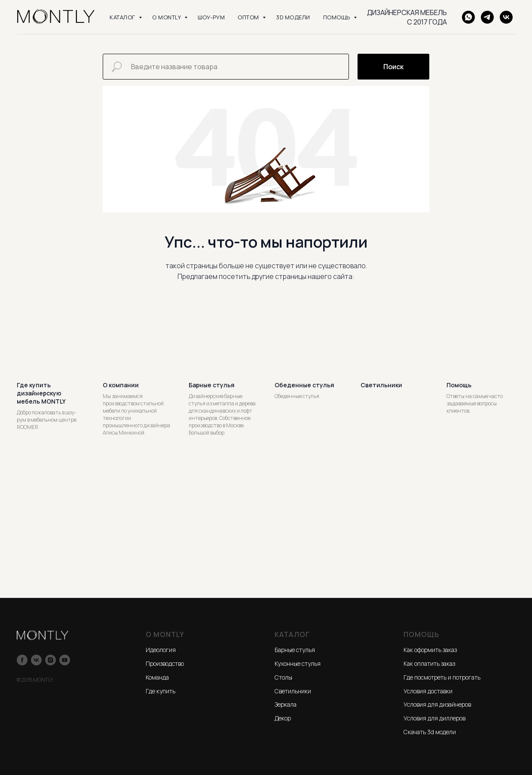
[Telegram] (487, 17)
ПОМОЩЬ (338, 17)
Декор (283, 718)
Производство (165, 663)
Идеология (161, 650)
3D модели (293, 17)
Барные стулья (295, 650)
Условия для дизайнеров (437, 704)
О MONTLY (167, 17)
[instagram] (50, 660)
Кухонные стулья (298, 663)
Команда (157, 677)
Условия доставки (428, 691)
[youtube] (65, 660)
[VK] (506, 17)
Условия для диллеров (434, 718)
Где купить (161, 691)
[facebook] (22, 660)
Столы (283, 677)
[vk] (36, 660)
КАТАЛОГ (123, 17)
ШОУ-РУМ (211, 17)
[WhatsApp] (468, 17)
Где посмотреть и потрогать (442, 677)
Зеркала (286, 704)
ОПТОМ (249, 17)
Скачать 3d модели (430, 732)
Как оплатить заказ (429, 663)
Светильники (293, 691)
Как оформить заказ (430, 650)
